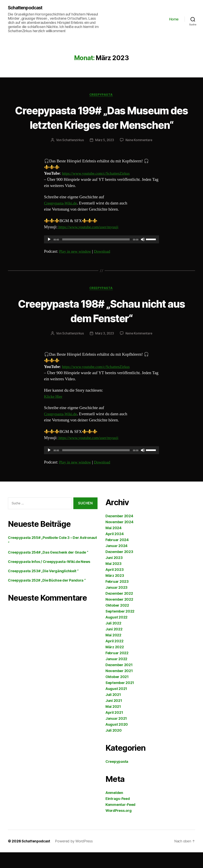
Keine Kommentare (139, 155)
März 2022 (115, 663)
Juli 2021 (113, 710)
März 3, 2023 (104, 349)
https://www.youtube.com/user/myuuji (90, 242)
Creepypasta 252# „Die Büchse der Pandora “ (47, 596)
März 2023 (115, 591)
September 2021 (120, 698)
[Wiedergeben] (49, 254)
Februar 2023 (117, 597)
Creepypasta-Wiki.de (62, 218)
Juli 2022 (113, 639)
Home (174, 19)
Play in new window (76, 267)
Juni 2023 (114, 573)
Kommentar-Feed (120, 820)
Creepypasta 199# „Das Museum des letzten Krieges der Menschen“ (101, 125)
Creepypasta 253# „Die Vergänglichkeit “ (43, 587)
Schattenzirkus (72, 155)
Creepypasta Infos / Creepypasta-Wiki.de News (49, 577)
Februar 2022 (117, 669)
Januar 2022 (116, 675)
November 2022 (119, 615)
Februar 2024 (117, 555)
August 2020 (117, 740)
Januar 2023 (116, 603)
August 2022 (116, 633)
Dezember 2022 (119, 609)
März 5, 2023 (104, 155)
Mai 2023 (113, 579)
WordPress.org (119, 826)
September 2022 (120, 627)
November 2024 (119, 538)
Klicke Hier (54, 412)
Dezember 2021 (119, 681)
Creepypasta (101, 95)
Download (105, 267)
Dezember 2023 (119, 567)
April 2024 (114, 550)
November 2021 (119, 686)
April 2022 (114, 657)
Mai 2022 (113, 651)
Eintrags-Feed (118, 814)
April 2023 (114, 585)
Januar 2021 (116, 734)
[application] (101, 254)
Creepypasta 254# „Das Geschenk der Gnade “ (48, 568)
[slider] (96, 254)
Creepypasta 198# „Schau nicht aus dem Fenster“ (102, 326)
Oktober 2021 (117, 692)
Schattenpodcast (27, 8)
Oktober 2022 (117, 621)
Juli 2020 (114, 746)
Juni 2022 (114, 645)
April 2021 (114, 728)
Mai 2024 (113, 544)
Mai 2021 (113, 722)
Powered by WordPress (75, 857)
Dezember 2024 (119, 532)
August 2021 (116, 704)
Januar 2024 (116, 561)
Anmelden (114, 808)
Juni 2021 (114, 716)
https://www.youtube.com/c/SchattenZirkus (98, 189)
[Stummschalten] (143, 254)
